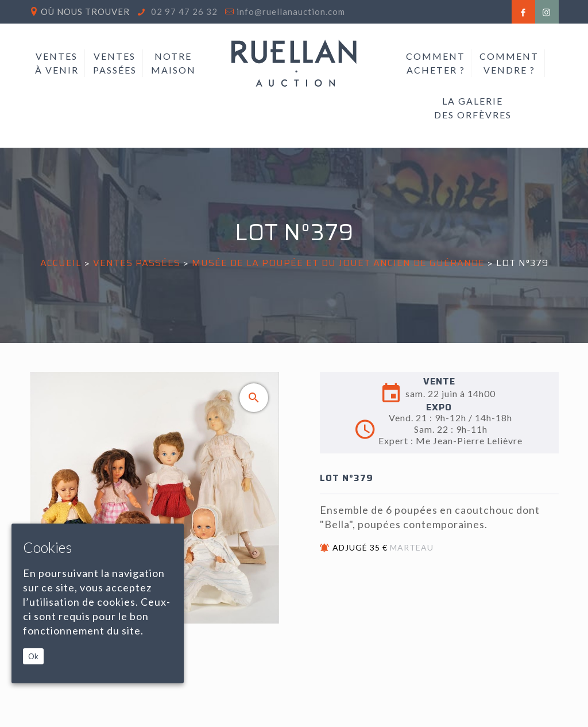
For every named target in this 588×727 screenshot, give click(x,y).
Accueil (61, 263)
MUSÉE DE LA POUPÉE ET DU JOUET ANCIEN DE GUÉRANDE (338, 263)
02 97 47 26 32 (183, 11)
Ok (33, 656)
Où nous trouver (85, 11)
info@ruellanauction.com (291, 11)
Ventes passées (137, 263)
